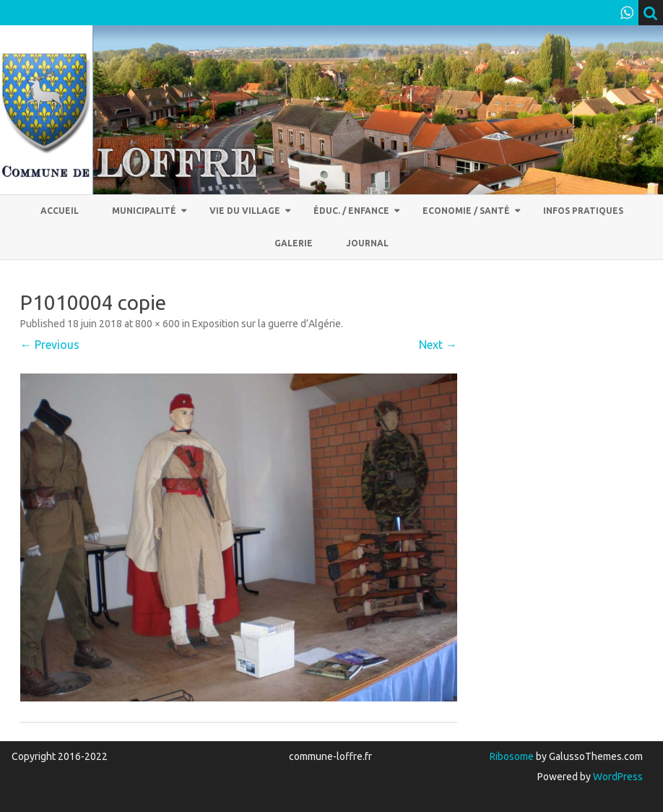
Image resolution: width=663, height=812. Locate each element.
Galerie (294, 243)
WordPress (617, 777)
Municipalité (144, 211)
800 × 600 (157, 324)
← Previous (50, 345)
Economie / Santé (466, 211)
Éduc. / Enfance (351, 211)
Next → (438, 345)
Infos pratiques (583, 211)
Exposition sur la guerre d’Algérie (266, 324)
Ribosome (512, 756)
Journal (367, 243)
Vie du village (245, 211)
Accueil (60, 211)
